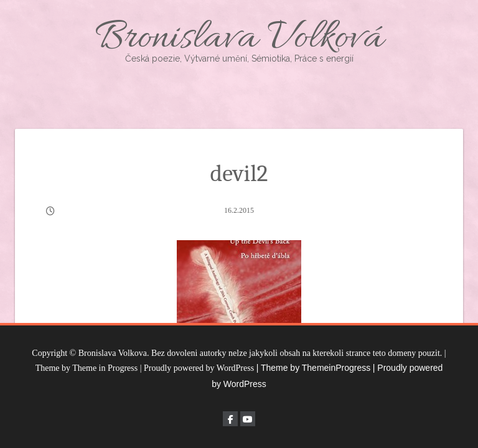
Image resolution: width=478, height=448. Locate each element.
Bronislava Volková (239, 39)
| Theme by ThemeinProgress (314, 368)
